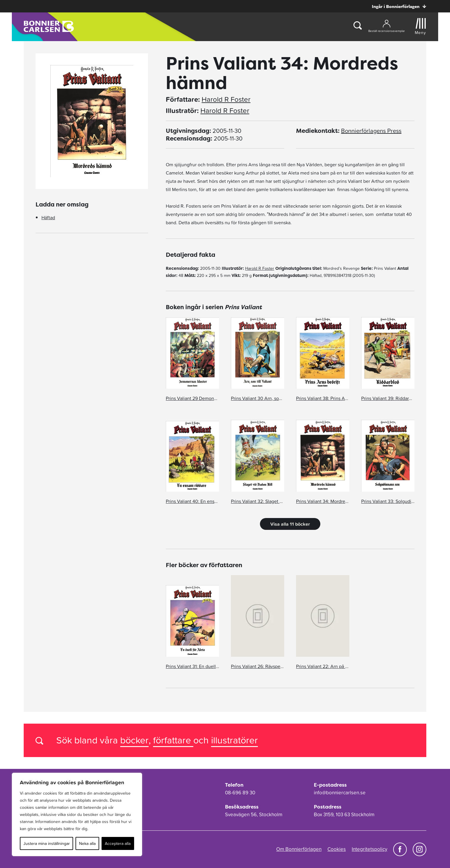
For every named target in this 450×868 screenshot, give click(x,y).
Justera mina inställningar (47, 843)
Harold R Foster (226, 99)
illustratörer (234, 740)
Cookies (337, 849)
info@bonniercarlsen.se (340, 793)
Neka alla (87, 843)
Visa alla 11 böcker (290, 524)
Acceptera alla (118, 843)
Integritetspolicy (369, 849)
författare (173, 740)
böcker (134, 740)
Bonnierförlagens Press (371, 131)
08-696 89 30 (240, 793)
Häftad (48, 217)
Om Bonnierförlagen (299, 849)
